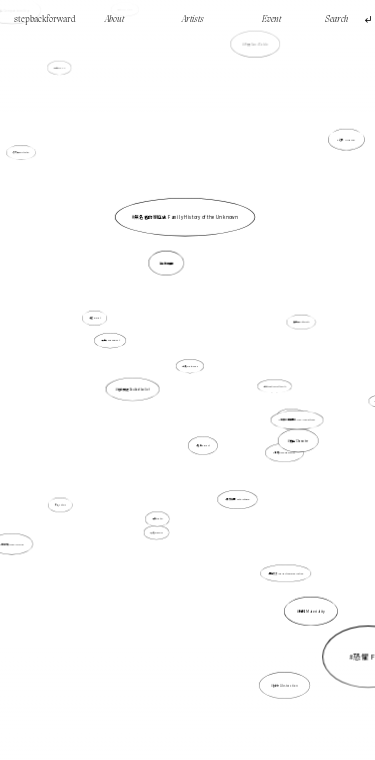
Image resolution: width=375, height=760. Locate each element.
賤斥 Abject (203, 445)
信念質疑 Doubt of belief (133, 389)
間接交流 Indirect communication (281, 563)
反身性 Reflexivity (300, 322)
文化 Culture (64, 501)
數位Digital (159, 511)
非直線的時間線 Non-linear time (295, 418)
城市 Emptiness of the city (274, 386)
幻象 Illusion (347, 140)
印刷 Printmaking (190, 366)
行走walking (59, 68)
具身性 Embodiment (111, 340)
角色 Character (294, 438)
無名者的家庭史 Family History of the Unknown (186, 217)
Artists (193, 19)
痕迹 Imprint (95, 318)
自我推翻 (167, 263)
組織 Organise (157, 531)
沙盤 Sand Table (256, 44)
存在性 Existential (22, 152)
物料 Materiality (312, 611)
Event (271, 19)
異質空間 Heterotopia (236, 495)
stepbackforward (45, 19)
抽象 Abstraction (285, 682)
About (114, 19)
